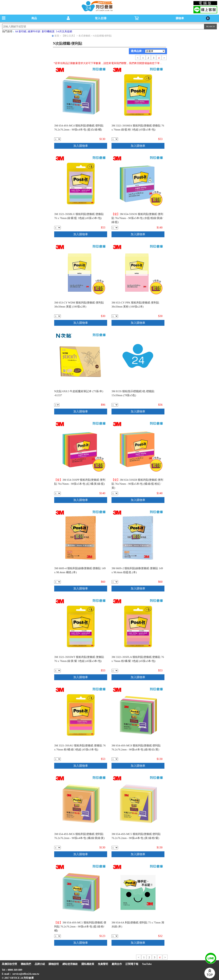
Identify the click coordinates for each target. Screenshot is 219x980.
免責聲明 (103, 964)
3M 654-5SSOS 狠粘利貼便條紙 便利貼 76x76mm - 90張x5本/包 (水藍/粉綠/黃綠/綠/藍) (137, 218)
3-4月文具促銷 (64, 31)
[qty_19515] (115, 316)
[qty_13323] (57, 405)
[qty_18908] (115, 759)
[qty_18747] (115, 936)
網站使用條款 (70, 964)
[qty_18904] (57, 228)
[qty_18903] (57, 671)
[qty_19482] (115, 228)
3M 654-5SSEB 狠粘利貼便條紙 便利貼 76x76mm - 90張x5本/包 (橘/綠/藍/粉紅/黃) (137, 484)
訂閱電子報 (132, 964)
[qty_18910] (57, 848)
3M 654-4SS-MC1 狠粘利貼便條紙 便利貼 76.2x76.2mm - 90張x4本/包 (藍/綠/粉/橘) (80, 927)
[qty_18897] (57, 582)
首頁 (57, 36)
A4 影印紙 (21, 31)
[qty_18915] (57, 936)
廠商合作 (117, 964)
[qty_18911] (115, 848)
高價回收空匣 (9, 964)
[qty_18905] (115, 671)
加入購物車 (81, 146)
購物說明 (54, 964)
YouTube (147, 964)
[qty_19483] (57, 493)
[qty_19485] (115, 493)
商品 (34, 18)
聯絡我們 (26, 964)
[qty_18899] (115, 582)
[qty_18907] (57, 759)
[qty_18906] (115, 139)
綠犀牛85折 (34, 31)
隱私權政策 (88, 964)
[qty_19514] (57, 316)
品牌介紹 (40, 964)
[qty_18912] (57, 139)
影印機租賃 (48, 31)
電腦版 (205, 3)
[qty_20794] (115, 405)
